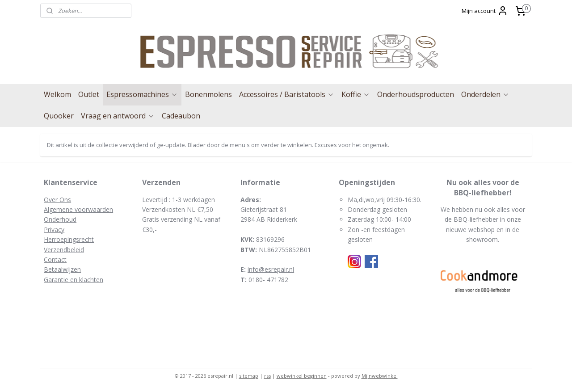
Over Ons (57, 200)
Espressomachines (142, 94)
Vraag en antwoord (118, 116)
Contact (55, 259)
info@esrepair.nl (271, 269)
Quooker (59, 116)
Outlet (89, 94)
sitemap (249, 376)
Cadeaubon (181, 116)
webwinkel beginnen (302, 376)
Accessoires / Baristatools (287, 94)
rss (267, 376)
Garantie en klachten (74, 280)
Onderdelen (485, 94)
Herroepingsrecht (69, 239)
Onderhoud (60, 219)
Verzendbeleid (64, 250)
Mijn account (485, 11)
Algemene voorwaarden (78, 209)
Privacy (54, 230)
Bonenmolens (208, 94)
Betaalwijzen (62, 269)
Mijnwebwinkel (380, 376)
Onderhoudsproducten (416, 94)
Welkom (57, 94)
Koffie (356, 94)
